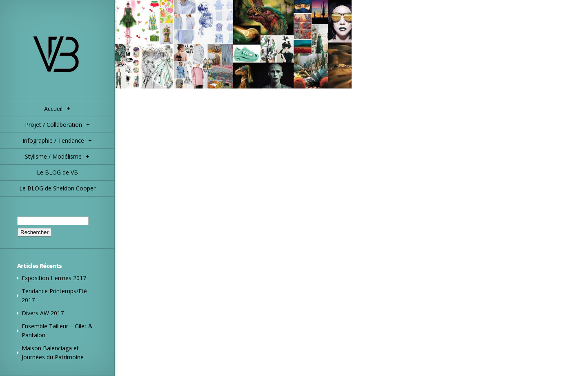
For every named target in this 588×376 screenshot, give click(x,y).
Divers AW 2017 (43, 313)
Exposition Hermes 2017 (54, 278)
